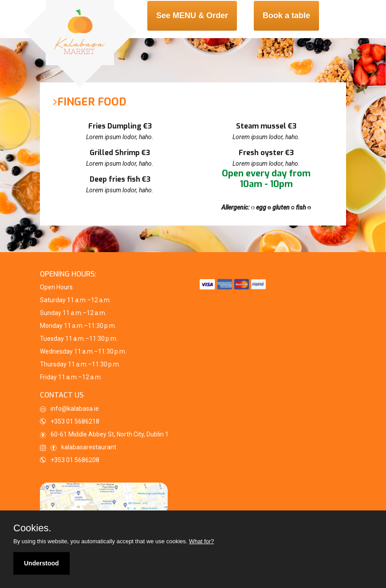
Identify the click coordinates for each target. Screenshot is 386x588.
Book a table (286, 16)
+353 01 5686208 (75, 460)
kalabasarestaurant (78, 447)
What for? (201, 541)
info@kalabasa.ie (69, 409)
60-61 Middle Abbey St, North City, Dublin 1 (104, 434)
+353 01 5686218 (75, 421)
